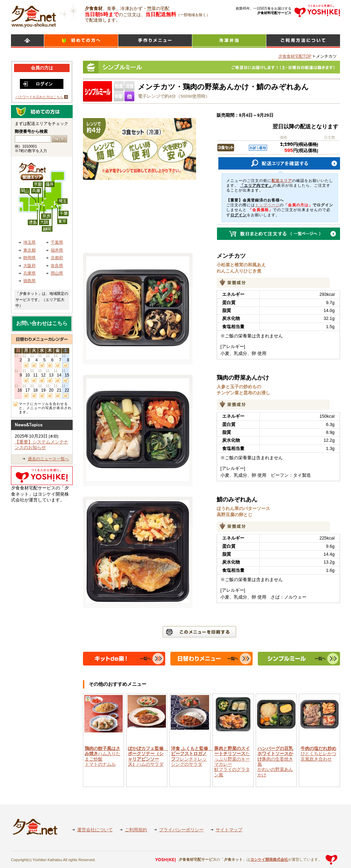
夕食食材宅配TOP (295, 56)
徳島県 (29, 281)
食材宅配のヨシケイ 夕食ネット (34, 15)
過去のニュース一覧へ (48, 459)
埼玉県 (29, 242)
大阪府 (29, 266)
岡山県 (57, 273)
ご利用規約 (136, 830)
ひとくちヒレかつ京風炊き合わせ (318, 754)
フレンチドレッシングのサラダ (192, 756)
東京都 (29, 250)
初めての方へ (81, 41)
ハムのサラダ (148, 756)
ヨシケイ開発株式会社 (269, 859)
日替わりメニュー (155, 41)
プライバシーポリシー (181, 830)
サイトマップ (229, 830)
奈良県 (57, 266)
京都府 (57, 258)
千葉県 (57, 242)
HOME (27, 41)
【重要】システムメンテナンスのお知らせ (41, 445)
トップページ (267, 205)
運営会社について (95, 830)
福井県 (57, 250)
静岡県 (29, 258)
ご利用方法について (303, 41)
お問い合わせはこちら (42, 323)
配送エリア (282, 181)
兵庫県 (29, 273)
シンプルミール (229, 41)
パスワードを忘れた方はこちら (39, 97)
